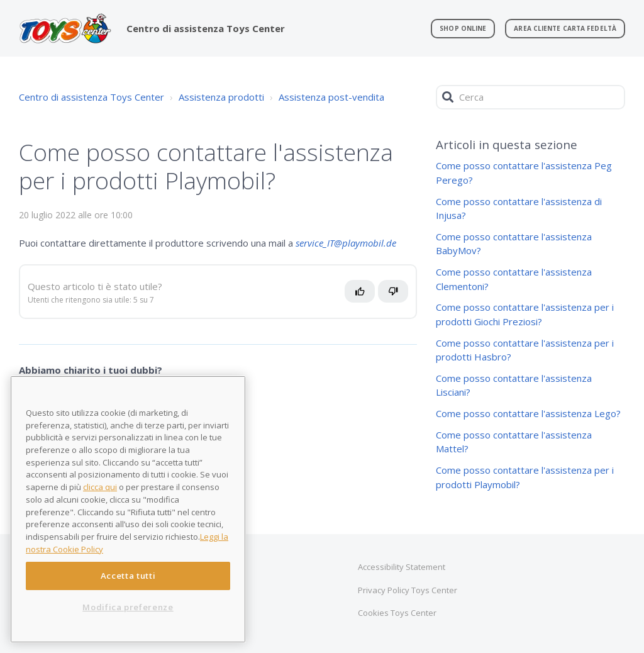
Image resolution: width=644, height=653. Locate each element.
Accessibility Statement (402, 567)
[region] (128, 509)
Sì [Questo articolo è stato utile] (363, 296)
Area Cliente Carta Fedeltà (565, 28)
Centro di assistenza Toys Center (92, 97)
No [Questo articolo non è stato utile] (399, 296)
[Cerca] (530, 97)
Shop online (463, 28)
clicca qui (100, 487)
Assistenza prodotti (221, 97)
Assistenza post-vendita (331, 97)
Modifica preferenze (128, 607)
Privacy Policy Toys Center (408, 590)
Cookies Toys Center (397, 613)
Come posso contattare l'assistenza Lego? (528, 413)
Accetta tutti (128, 576)
